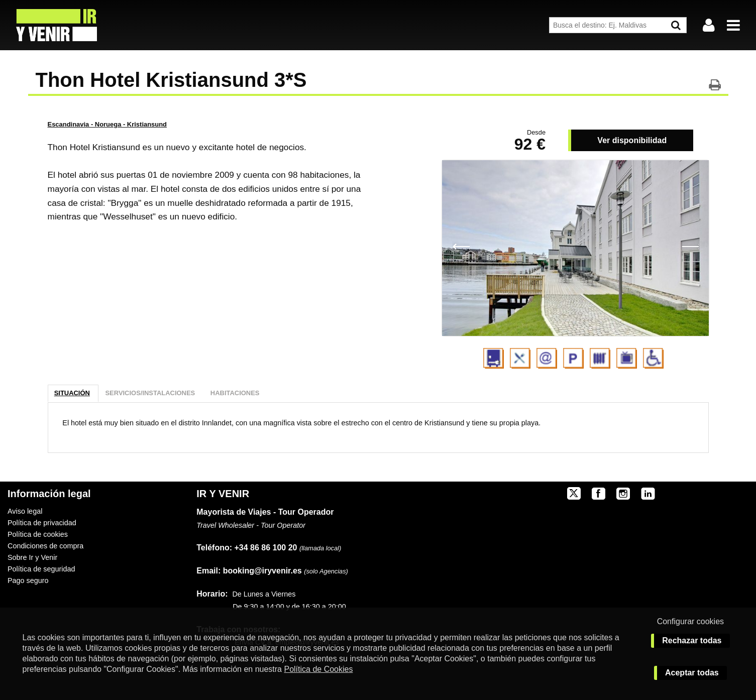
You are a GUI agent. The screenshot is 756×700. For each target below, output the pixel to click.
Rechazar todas (692, 640)
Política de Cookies (318, 669)
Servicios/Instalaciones (150, 393)
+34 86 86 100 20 (266, 548)
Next (690, 246)
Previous (461, 246)
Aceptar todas (692, 673)
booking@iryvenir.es (249, 571)
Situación (72, 393)
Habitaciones (235, 393)
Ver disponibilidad (632, 140)
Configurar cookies (690, 621)
